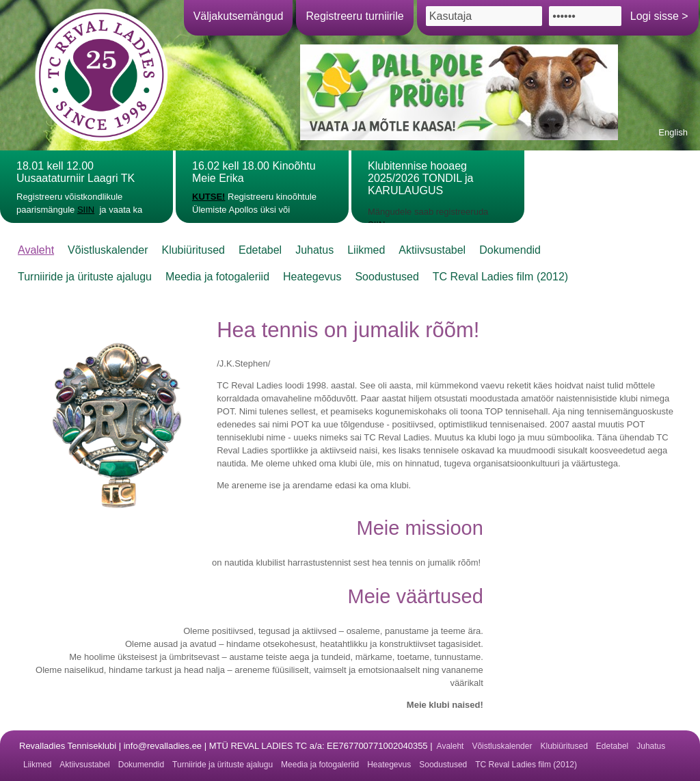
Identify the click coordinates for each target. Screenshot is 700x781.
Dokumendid (510, 250)
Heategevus (312, 277)
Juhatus (314, 250)
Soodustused (387, 277)
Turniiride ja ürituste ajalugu (85, 277)
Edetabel (260, 250)
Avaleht (36, 250)
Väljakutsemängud (239, 16)
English (673, 132)
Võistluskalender (108, 250)
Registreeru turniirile (354, 16)
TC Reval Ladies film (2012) (500, 277)
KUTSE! (208, 197)
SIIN (86, 210)
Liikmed (366, 250)
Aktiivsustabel (432, 250)
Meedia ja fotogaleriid (217, 277)
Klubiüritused (193, 250)
